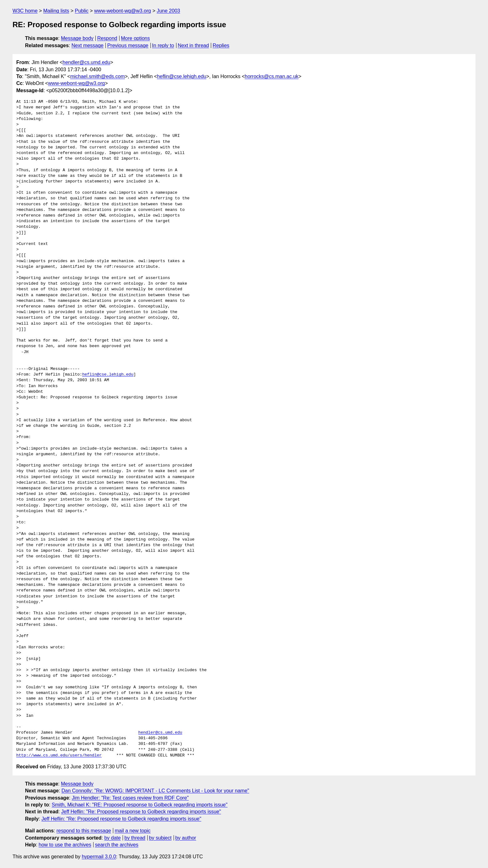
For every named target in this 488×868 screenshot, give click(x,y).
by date (112, 838)
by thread (135, 838)
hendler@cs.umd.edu (86, 62)
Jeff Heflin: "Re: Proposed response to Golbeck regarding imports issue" (141, 812)
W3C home (25, 11)
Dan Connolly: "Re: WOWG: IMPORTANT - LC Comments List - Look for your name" (155, 791)
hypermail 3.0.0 (99, 857)
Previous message (128, 45)
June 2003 (168, 11)
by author (186, 838)
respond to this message (84, 831)
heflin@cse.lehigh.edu (182, 76)
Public (82, 11)
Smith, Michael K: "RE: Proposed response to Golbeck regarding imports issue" (140, 805)
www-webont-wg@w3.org (123, 11)
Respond (107, 38)
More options (136, 38)
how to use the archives (65, 845)
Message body (77, 38)
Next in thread (193, 45)
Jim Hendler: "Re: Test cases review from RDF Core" (130, 798)
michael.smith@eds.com (97, 76)
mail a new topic (133, 831)
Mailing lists (56, 11)
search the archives (117, 845)
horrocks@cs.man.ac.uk (272, 76)
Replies (221, 45)
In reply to (163, 45)
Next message (88, 45)
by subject (160, 838)
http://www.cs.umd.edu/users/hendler (59, 756)
